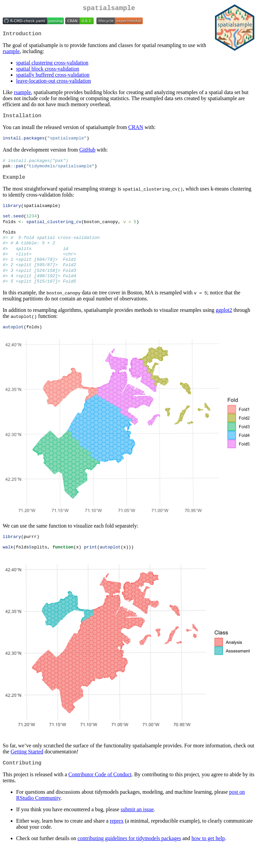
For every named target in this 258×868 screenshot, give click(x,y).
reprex (117, 842)
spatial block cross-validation (48, 71)
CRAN (136, 131)
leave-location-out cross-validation (54, 84)
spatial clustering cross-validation (52, 65)
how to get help (208, 859)
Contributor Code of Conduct (100, 796)
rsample (11, 54)
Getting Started (27, 771)
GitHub (87, 154)
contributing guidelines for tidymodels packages (129, 859)
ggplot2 (224, 327)
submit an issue (137, 831)
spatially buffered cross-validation (53, 77)
